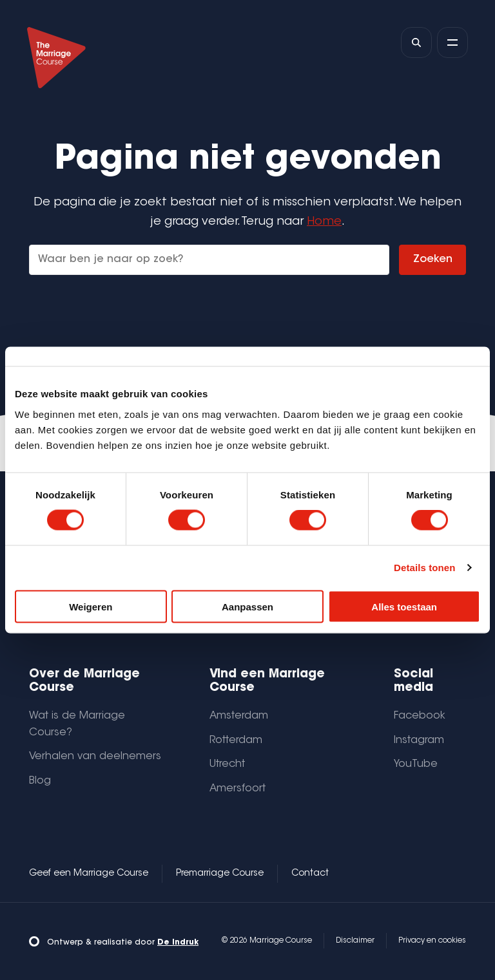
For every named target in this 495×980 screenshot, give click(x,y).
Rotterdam (236, 740)
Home (324, 222)
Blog (40, 781)
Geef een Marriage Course (89, 874)
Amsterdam (239, 716)
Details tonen (424, 568)
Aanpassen (247, 606)
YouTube (416, 764)
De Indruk (178, 943)
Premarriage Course (220, 874)
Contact (310, 874)
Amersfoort (238, 789)
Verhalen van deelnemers (95, 757)
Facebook (420, 716)
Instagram (419, 740)
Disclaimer (355, 941)
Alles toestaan (404, 606)
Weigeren (91, 606)
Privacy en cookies (432, 941)
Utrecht (227, 764)
